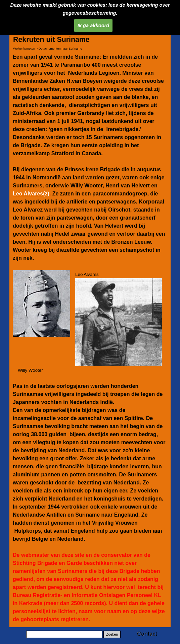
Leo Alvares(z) (31, 194)
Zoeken (112, 634)
